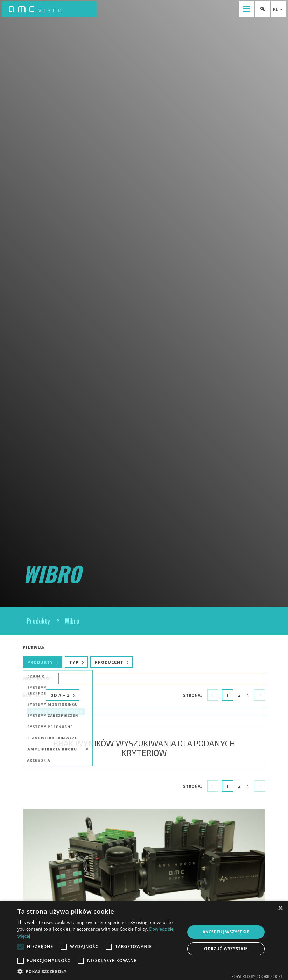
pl (279, 9)
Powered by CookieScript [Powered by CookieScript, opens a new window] (257, 976)
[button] (99, 971)
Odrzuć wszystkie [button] (226, 949)
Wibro (72, 621)
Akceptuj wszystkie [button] (226, 932)
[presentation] (246, 9)
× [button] (280, 908)
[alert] (144, 940)
